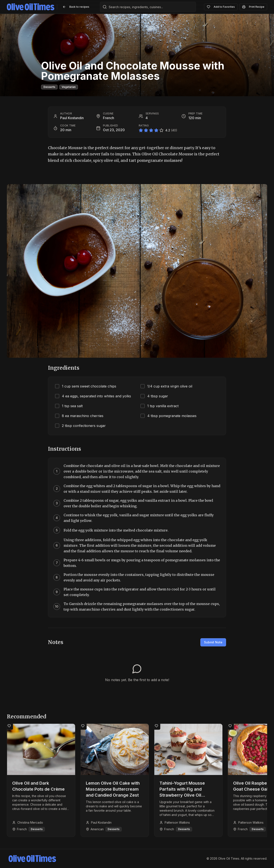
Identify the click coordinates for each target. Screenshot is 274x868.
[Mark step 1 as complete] (57, 471)
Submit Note (213, 642)
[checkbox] (94, 386)
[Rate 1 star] (141, 130)
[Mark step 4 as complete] (57, 518)
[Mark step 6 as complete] (57, 545)
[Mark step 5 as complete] (57, 530)
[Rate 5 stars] (161, 130)
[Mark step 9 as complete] (57, 592)
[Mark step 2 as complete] (57, 489)
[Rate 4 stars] (156, 130)
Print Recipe (253, 7)
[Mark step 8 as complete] (57, 577)
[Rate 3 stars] (151, 130)
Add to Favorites (221, 7)
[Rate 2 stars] (146, 130)
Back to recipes (76, 7)
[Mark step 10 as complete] (57, 607)
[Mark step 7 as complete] (57, 563)
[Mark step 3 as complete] (57, 503)
